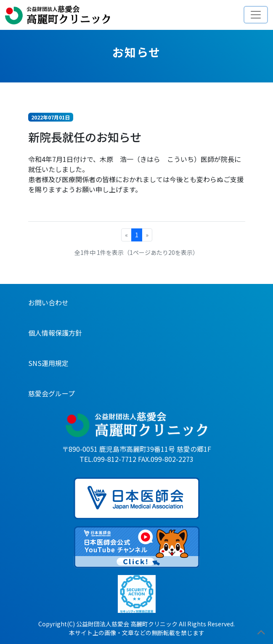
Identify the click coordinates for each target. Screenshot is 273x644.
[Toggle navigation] (256, 15)
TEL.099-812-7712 (108, 459)
